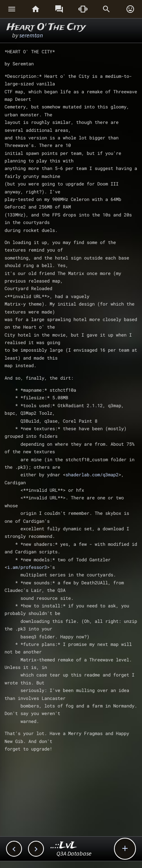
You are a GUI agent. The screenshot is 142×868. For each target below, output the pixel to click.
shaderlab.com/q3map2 (92, 474)
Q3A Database (74, 853)
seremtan (31, 35)
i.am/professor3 (27, 567)
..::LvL (64, 846)
